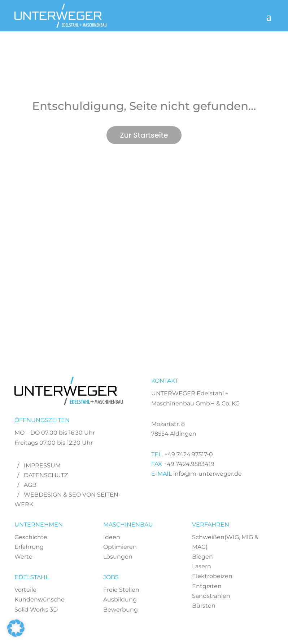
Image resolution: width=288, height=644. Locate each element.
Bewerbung (121, 610)
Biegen (202, 557)
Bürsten (204, 606)
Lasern (202, 566)
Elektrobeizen (212, 576)
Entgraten (207, 586)
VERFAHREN (211, 525)
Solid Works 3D (36, 610)
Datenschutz (46, 475)
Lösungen (118, 557)
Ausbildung (120, 599)
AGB (30, 485)
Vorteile (25, 590)
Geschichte (31, 537)
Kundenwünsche (40, 599)
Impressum (42, 465)
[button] (16, 628)
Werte (23, 557)
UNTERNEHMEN (39, 525)
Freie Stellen (121, 590)
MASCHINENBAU (128, 525)
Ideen (112, 537)
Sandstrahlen (211, 596)
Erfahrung (29, 547)
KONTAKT (165, 381)
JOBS (111, 577)
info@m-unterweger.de (207, 474)
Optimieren (120, 547)
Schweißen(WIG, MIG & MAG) (225, 542)
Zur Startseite (144, 135)
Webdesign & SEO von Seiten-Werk (67, 499)
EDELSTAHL (32, 577)
